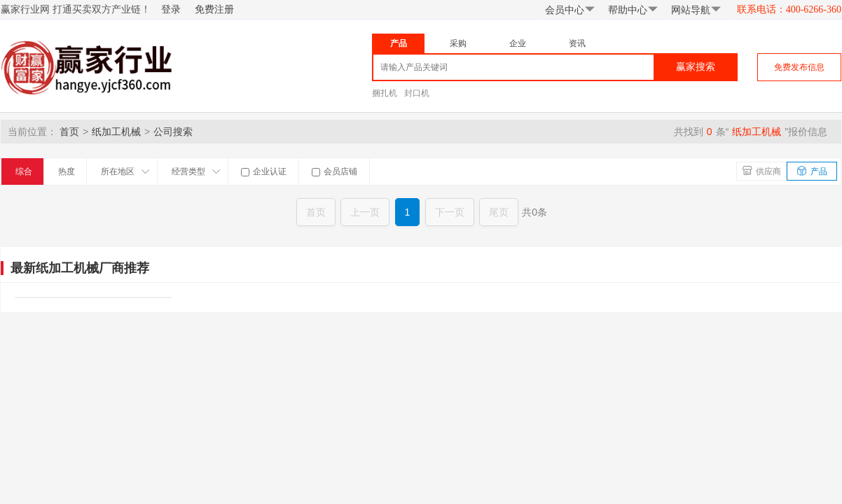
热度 (67, 171)
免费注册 (214, 9)
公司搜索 (173, 132)
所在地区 (125, 171)
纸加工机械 (116, 132)
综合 (24, 171)
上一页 (365, 212)
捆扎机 (385, 93)
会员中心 (570, 9)
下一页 (450, 212)
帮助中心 (633, 9)
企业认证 (264, 171)
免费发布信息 (799, 67)
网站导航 (696, 9)
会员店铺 (334, 171)
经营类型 (196, 171)
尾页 (499, 212)
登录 (171, 9)
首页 (69, 132)
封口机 (417, 93)
